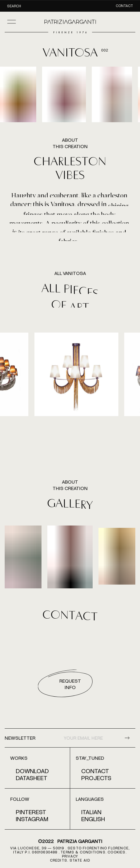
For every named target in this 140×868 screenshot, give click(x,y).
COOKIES (116, 852)
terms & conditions (83, 852)
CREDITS (59, 860)
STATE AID (80, 860)
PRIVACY (70, 856)
